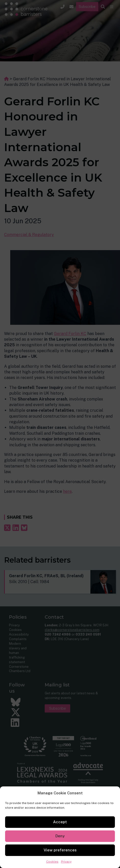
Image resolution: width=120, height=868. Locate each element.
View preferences (60, 850)
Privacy (66, 862)
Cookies (52, 862)
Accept (60, 822)
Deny (60, 836)
